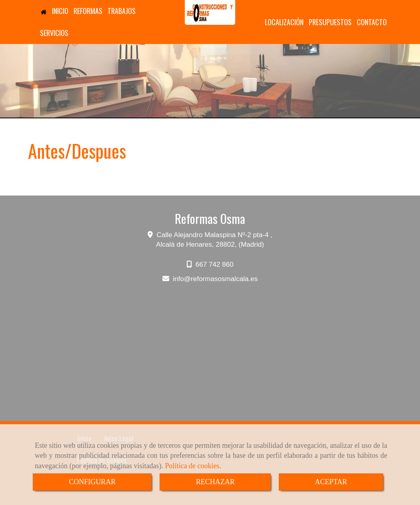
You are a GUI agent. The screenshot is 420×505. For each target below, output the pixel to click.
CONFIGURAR (92, 482)
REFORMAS (88, 11)
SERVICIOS (54, 33)
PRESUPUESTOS (330, 22)
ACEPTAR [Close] (331, 482)
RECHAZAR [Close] (215, 482)
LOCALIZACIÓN (284, 22)
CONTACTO (372, 22)
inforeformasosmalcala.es (215, 279)
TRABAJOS (122, 11)
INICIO (54, 11)
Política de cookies (192, 466)
